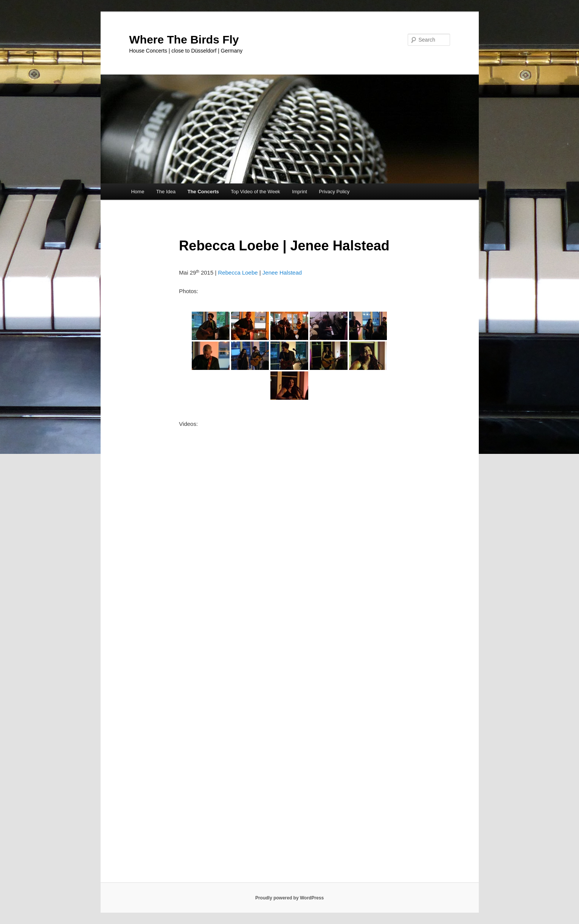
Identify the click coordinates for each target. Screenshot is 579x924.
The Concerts (203, 192)
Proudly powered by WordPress (289, 898)
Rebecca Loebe (238, 273)
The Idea (166, 192)
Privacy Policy (334, 192)
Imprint (300, 192)
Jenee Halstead (282, 273)
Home (138, 192)
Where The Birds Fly (184, 40)
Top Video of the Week (255, 192)
